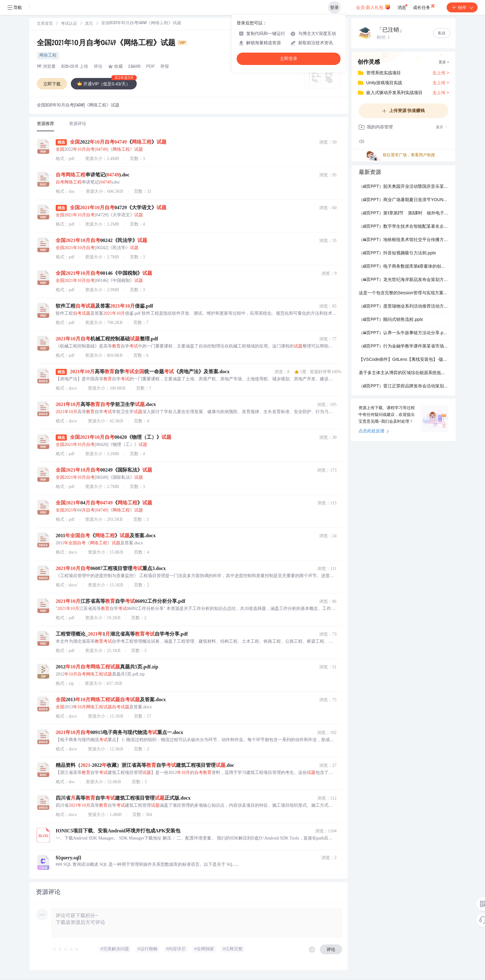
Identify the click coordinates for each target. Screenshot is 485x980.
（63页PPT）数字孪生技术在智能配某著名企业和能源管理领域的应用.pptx (403, 227)
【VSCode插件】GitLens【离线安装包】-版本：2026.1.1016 (403, 360)
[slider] (66, 949)
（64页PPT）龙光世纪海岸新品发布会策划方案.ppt (403, 280)
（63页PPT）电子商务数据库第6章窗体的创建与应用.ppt (403, 267)
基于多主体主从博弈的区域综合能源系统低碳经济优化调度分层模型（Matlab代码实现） (403, 373)
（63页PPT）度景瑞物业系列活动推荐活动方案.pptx (403, 307)
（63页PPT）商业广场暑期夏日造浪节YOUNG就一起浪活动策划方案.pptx (403, 200)
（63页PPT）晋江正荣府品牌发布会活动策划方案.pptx (403, 386)
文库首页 (45, 24)
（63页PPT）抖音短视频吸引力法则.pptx (397, 253)
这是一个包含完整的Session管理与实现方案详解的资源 (403, 293)
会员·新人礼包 (373, 7)
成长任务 (424, 6)
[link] (45, 24)
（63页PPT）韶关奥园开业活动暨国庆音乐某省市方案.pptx (403, 187)
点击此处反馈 (374, 431)
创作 (462, 7)
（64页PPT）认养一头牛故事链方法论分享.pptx (403, 333)
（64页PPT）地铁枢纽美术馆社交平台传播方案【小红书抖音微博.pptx (403, 240)
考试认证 (69, 24)
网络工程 (48, 56)
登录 (334, 7)
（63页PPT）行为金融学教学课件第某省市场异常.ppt (403, 347)
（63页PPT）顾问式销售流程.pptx (391, 320)
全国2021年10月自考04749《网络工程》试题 (112, 44)
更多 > (444, 63)
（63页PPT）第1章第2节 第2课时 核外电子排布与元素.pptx (403, 214)
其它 (89, 24)
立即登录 (289, 59)
